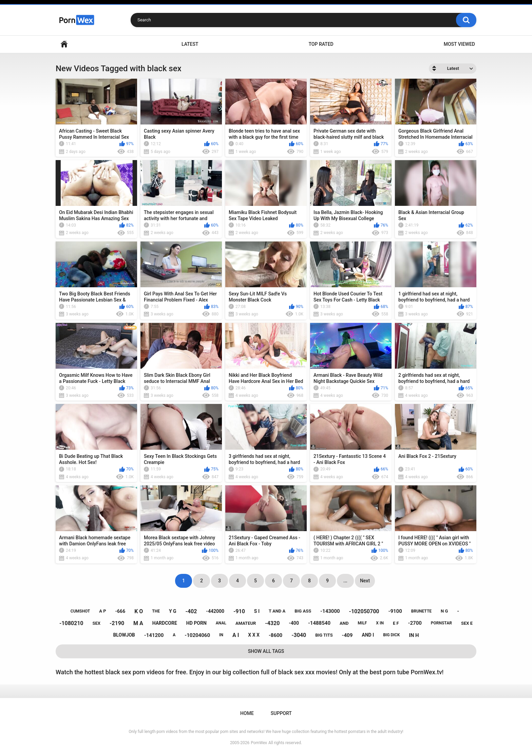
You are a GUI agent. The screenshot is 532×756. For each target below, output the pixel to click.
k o (139, 611)
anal (221, 623)
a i (236, 635)
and (344, 623)
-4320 (272, 623)
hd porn (196, 623)
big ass (303, 611)
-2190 (117, 623)
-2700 (415, 623)
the (156, 611)
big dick (391, 635)
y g (173, 611)
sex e (467, 623)
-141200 (154, 635)
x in (380, 623)
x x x (254, 635)
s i (257, 611)
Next (365, 581)
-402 (191, 611)
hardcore (165, 623)
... (345, 581)
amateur (246, 623)
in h (414, 635)
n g (444, 611)
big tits (324, 635)
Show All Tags (266, 651)
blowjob (124, 635)
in (221, 635)
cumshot (80, 611)
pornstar (441, 623)
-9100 (395, 611)
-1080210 (71, 623)
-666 (120, 611)
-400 (294, 623)
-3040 (299, 635)
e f (396, 623)
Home (64, 44)
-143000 (330, 611)
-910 (239, 611)
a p (102, 611)
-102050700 (364, 611)
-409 (347, 635)
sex (97, 623)
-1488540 (319, 623)
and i (368, 635)
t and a (277, 611)
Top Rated (321, 44)
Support (281, 713)
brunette (421, 611)
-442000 (215, 611)
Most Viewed (459, 44)
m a (138, 623)
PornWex (259, 743)
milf (362, 623)
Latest (190, 44)
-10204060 (197, 635)
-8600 (275, 635)
